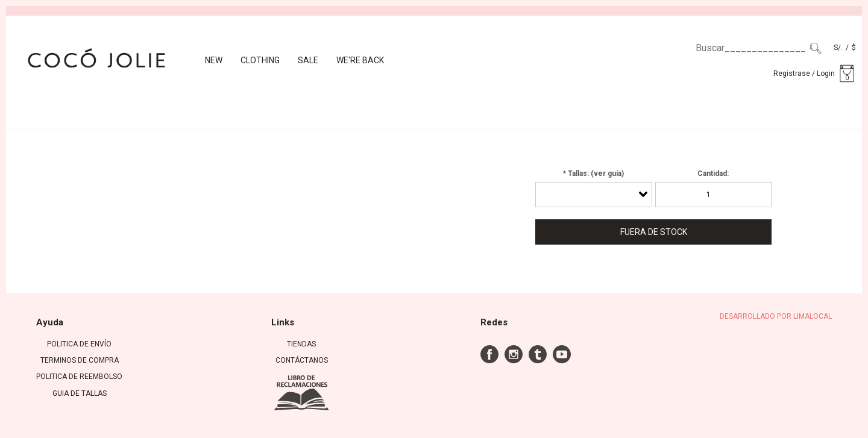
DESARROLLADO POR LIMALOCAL (776, 316)
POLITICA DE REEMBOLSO (79, 377)
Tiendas (301, 344)
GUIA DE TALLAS (80, 393)
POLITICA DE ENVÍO (79, 344)
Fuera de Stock (654, 232)
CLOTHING (260, 60)
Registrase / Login (804, 74)
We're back (360, 60)
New (214, 60)
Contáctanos (302, 360)
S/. (838, 48)
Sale (308, 60)
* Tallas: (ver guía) (593, 174)
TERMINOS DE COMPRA (80, 360)
